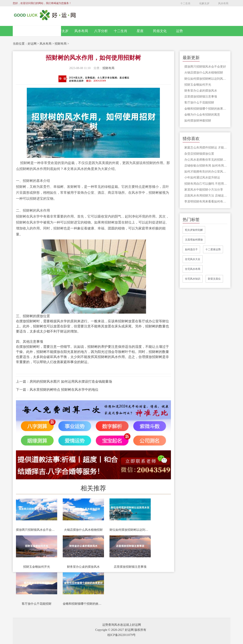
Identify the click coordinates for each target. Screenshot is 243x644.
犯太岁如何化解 (194, 230)
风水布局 (223, 3)
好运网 (32, 44)
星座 (140, 31)
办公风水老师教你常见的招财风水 (206, 160)
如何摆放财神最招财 (198, 121)
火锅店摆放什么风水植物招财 (83, 530)
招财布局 (61, 44)
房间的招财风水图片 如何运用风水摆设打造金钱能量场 (71, 381)
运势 (179, 31)
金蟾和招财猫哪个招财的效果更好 (83, 604)
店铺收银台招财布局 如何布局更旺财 (206, 166)
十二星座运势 (213, 249)
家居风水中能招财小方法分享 (204, 190)
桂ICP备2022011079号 (121, 635)
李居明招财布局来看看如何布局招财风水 (206, 202)
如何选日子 (191, 249)
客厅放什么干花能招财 (37, 604)
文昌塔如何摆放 (194, 240)
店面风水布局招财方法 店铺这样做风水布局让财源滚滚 (206, 196)
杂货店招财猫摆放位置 (199, 154)
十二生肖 (185, 3)
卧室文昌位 (214, 279)
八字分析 (101, 31)
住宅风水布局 (193, 269)
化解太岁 (204, 3)
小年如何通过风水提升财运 (202, 178)
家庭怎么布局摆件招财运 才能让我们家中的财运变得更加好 (206, 148)
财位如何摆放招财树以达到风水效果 (130, 530)
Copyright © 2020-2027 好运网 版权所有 (121, 630)
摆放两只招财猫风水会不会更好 (37, 530)
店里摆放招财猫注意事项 (130, 567)
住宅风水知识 (193, 279)
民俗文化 (160, 31)
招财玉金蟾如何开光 (37, 567)
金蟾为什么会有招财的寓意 (202, 115)
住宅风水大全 (193, 259)
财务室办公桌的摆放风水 (83, 567)
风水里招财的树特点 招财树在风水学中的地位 (64, 390)
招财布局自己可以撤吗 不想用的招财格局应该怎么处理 (206, 184)
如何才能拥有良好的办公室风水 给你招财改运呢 (206, 172)
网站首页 (37, 31)
